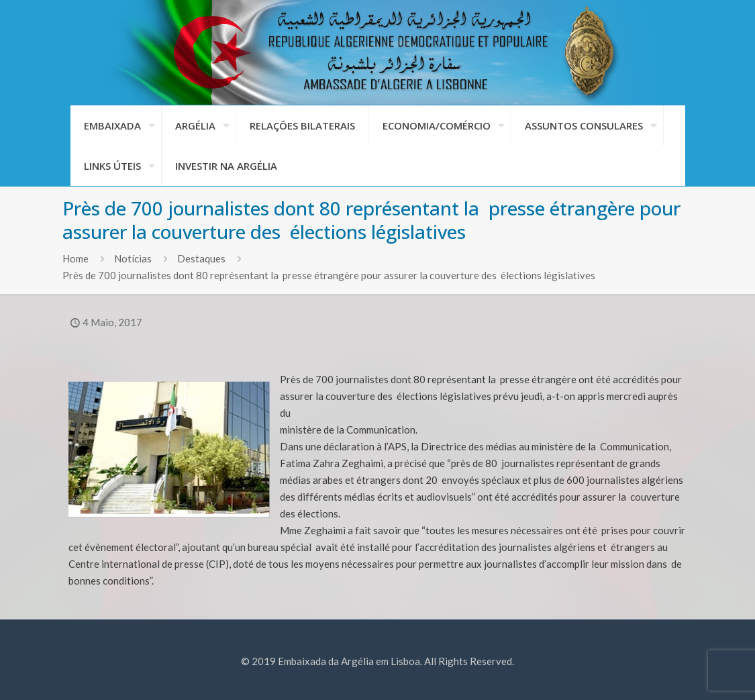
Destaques (201, 258)
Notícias (133, 258)
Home (75, 258)
